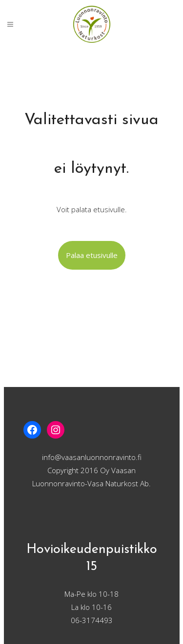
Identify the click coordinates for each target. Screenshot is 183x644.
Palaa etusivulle (92, 255)
